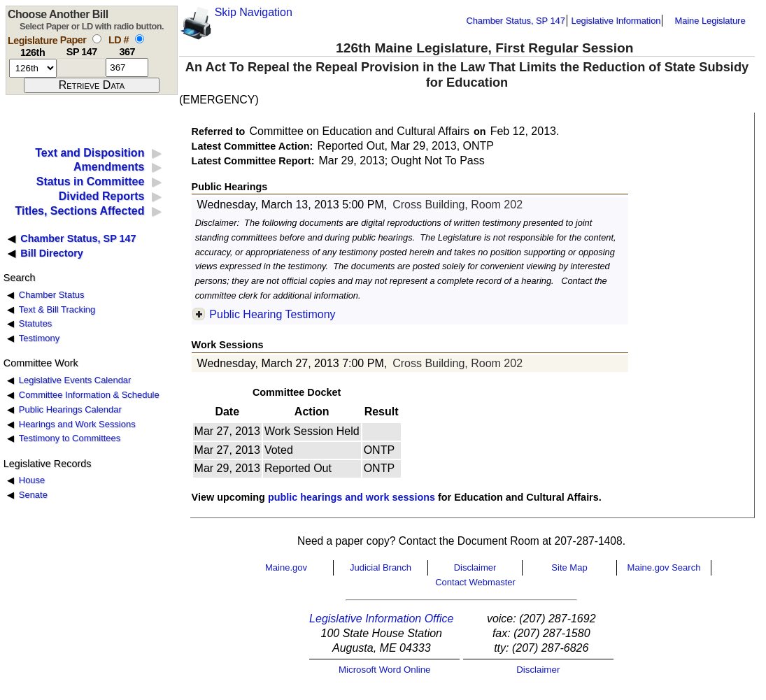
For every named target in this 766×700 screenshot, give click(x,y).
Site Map (569, 567)
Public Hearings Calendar (70, 409)
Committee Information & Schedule (89, 395)
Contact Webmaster (475, 582)
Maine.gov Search (664, 567)
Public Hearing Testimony (272, 314)
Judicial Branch (381, 567)
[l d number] (127, 67)
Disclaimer (475, 567)
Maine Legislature (710, 21)
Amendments (109, 167)
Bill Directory (52, 253)
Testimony (39, 338)
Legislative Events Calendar (75, 380)
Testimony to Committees (70, 438)
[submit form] (92, 85)
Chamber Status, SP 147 (516, 21)
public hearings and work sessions (352, 497)
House (32, 480)
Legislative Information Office (381, 619)
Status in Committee (91, 181)
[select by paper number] (97, 39)
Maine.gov (286, 567)
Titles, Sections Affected (79, 211)
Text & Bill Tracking (57, 309)
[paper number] (81, 67)
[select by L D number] (140, 39)
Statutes (36, 323)
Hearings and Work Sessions (77, 424)
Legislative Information (616, 21)
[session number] (33, 68)
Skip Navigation (254, 12)
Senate (33, 495)
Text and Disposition (90, 153)
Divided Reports (102, 196)
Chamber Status (52, 295)
